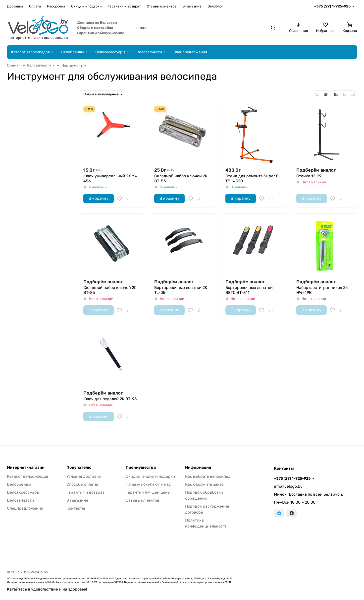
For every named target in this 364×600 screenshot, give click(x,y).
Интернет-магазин (26, 467)
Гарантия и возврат (124, 6)
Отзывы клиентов (162, 6)
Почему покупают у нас (148, 484)
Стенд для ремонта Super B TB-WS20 (252, 178)
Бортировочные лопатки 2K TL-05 (181, 290)
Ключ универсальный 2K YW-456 (111, 178)
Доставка (15, 6)
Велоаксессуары (110, 52)
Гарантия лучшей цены (148, 492)
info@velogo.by (288, 486)
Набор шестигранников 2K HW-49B (322, 290)
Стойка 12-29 (309, 176)
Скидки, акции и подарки (150, 476)
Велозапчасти (149, 52)
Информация (198, 467)
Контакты (76, 508)
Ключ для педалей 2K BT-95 (110, 399)
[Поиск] (207, 28)
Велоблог (215, 6)
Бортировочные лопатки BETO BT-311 (249, 290)
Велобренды (73, 52)
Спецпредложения (190, 52)
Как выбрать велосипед (208, 476)
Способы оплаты (82, 484)
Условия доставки (84, 476)
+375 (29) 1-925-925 (332, 6)
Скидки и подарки (86, 6)
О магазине (192, 6)
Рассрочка (56, 6)
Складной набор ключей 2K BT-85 (110, 290)
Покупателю (79, 467)
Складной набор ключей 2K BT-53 (181, 178)
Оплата (35, 6)
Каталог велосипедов (30, 52)
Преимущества (141, 467)
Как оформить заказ (204, 484)
